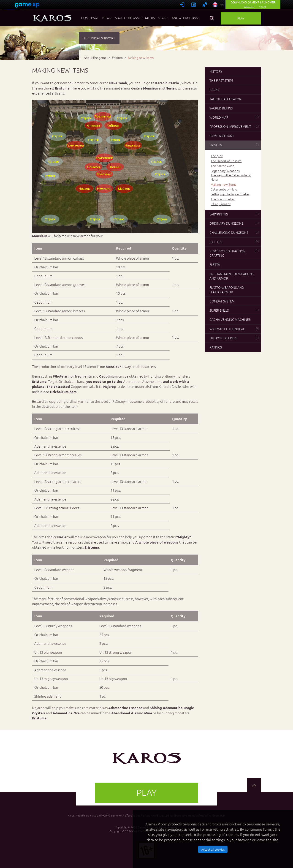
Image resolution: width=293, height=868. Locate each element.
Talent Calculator (225, 99)
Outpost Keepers (234, 338)
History (216, 71)
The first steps (221, 80)
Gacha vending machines (230, 319)
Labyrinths (234, 214)
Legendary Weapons (225, 171)
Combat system (222, 301)
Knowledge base (186, 18)
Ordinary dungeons (234, 223)
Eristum (234, 145)
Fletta (215, 264)
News (107, 18)
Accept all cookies (213, 849)
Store (163, 18)
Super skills (234, 310)
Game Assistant (222, 136)
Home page (90, 18)
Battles (234, 242)
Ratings (216, 347)
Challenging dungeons (234, 232)
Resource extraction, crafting (234, 253)
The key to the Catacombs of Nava (231, 177)
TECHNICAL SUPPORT (99, 38)
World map (234, 117)
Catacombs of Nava (224, 189)
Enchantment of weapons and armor (231, 276)
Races (214, 90)
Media (150, 18)
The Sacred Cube (222, 166)
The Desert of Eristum (226, 161)
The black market (223, 199)
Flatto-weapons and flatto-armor (227, 290)
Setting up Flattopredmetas (230, 194)
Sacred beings (221, 108)
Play (241, 18)
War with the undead (234, 329)
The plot (217, 156)
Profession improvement (234, 126)
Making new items (223, 184)
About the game (128, 18)
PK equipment (221, 204)
